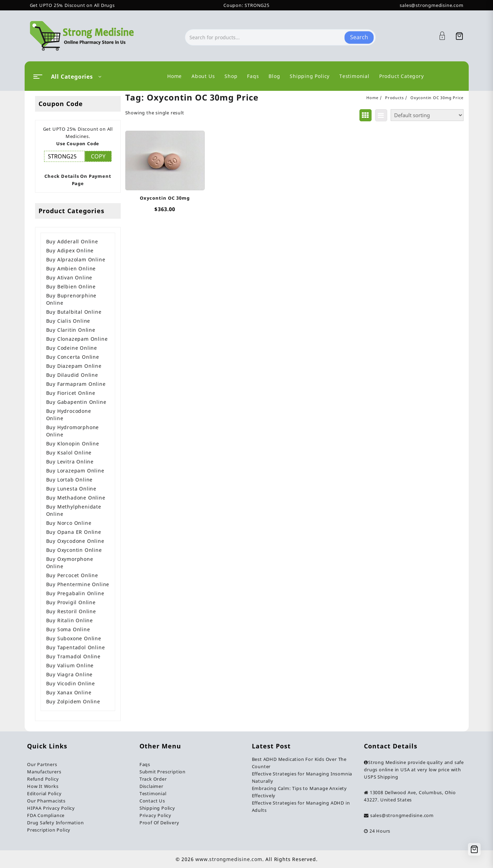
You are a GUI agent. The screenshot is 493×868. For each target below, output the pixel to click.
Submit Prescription (163, 772)
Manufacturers (44, 772)
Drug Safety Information (55, 823)
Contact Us (152, 801)
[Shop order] (427, 115)
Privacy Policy (155, 815)
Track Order (153, 779)
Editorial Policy (44, 793)
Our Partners (42, 764)
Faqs (145, 764)
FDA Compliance (46, 815)
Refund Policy (43, 779)
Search (359, 36)
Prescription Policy (49, 830)
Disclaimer (151, 786)
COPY (98, 156)
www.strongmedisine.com (229, 859)
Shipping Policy (157, 808)
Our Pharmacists (46, 801)
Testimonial (153, 793)
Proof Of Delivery (159, 823)
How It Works (43, 786)
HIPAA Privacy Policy (51, 808)
